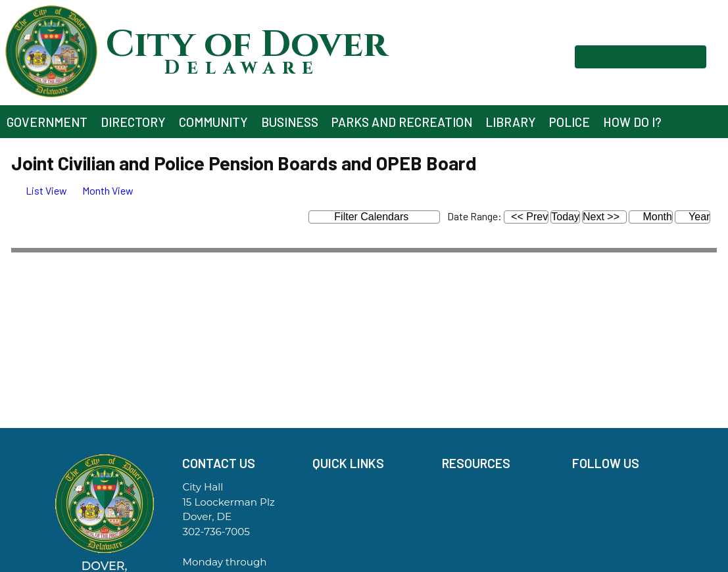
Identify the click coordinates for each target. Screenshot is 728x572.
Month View (101, 190)
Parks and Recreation (402, 122)
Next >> (601, 217)
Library (511, 122)
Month (651, 217)
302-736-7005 (216, 532)
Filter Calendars (381, 217)
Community (213, 122)
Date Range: (474, 216)
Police (570, 122)
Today (565, 217)
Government (47, 122)
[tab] (39, 190)
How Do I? (632, 122)
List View (39, 190)
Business (290, 122)
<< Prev (529, 217)
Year (692, 217)
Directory (133, 122)
